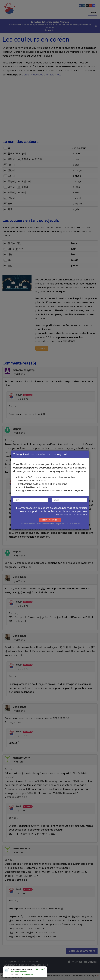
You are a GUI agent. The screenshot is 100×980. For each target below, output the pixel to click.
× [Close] (45, 969)
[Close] (86, 454)
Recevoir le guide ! (50, 520)
